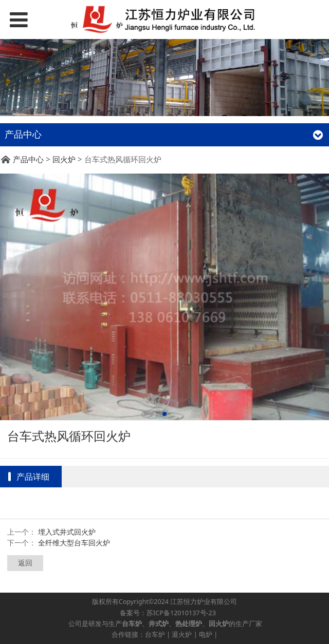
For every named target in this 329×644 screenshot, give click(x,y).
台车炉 (155, 634)
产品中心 (28, 159)
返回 (25, 563)
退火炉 (182, 634)
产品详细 (33, 477)
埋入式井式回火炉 (67, 532)
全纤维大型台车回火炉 (74, 543)
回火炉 (64, 159)
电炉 (206, 634)
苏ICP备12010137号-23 (181, 613)
